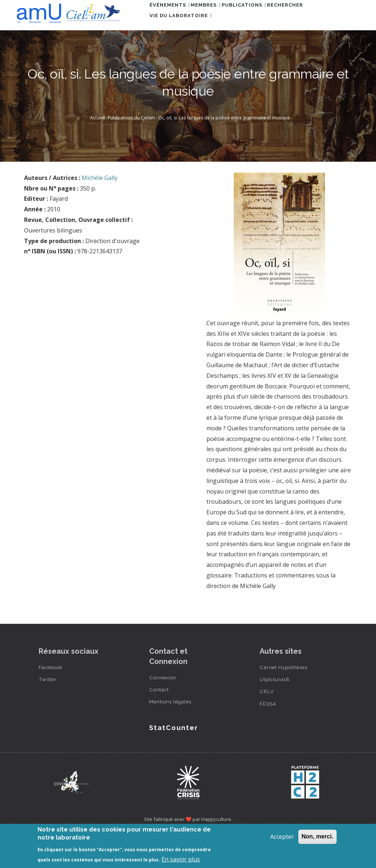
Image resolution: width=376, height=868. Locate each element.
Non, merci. (317, 836)
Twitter (48, 713)
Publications (264, 16)
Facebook (51, 700)
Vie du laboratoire (185, 48)
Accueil (97, 151)
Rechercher (313, 16)
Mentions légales (170, 735)
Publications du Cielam (131, 151)
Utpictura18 (275, 713)
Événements (174, 16)
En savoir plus (181, 859)
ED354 (268, 737)
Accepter (282, 837)
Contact (159, 723)
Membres (218, 16)
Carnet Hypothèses (284, 700)
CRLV (267, 725)
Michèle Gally (100, 211)
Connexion (163, 711)
